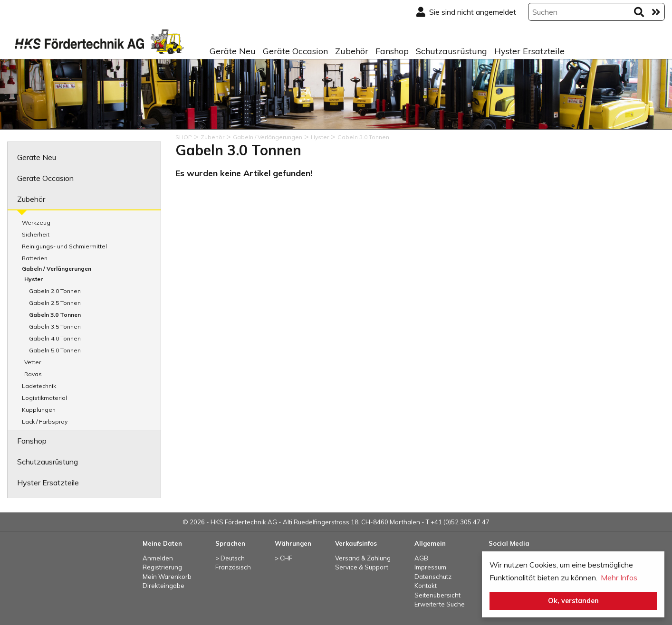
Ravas (33, 374)
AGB (421, 558)
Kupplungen (39, 410)
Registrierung (162, 567)
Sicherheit (36, 234)
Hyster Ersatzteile (529, 51)
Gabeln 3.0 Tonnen (55, 315)
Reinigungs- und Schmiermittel (64, 246)
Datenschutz (433, 577)
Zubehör (352, 51)
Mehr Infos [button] (619, 578)
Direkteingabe (163, 586)
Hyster (34, 279)
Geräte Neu (233, 51)
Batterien (35, 258)
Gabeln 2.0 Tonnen (55, 291)
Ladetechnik (39, 386)
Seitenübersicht (437, 595)
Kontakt (426, 586)
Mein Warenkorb (167, 577)
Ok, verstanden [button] (573, 601)
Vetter (33, 362)
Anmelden (158, 558)
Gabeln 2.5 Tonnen (55, 303)
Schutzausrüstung (451, 51)
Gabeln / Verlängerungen (57, 269)
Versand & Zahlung (363, 558)
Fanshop (392, 51)
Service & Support (362, 567)
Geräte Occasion (295, 51)
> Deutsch (230, 558)
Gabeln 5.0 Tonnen (55, 350)
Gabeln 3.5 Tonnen (55, 327)
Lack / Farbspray (45, 421)
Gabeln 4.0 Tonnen (55, 338)
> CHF (283, 558)
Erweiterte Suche (440, 604)
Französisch (233, 567)
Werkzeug (36, 223)
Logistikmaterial (44, 398)
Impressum (430, 567)
